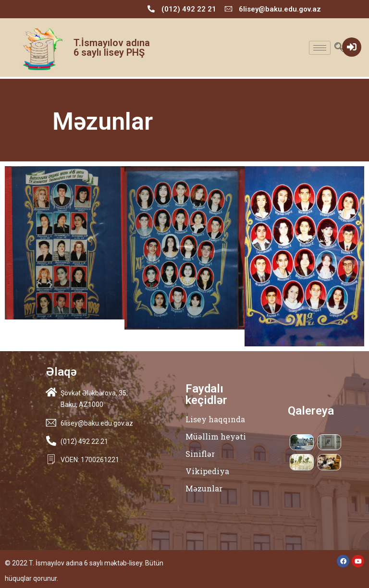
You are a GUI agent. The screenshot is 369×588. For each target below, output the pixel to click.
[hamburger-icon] (320, 48)
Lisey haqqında (215, 419)
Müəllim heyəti (216, 436)
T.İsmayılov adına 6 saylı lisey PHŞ (112, 48)
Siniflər (200, 454)
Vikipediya (207, 471)
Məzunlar (204, 488)
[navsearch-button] (339, 48)
